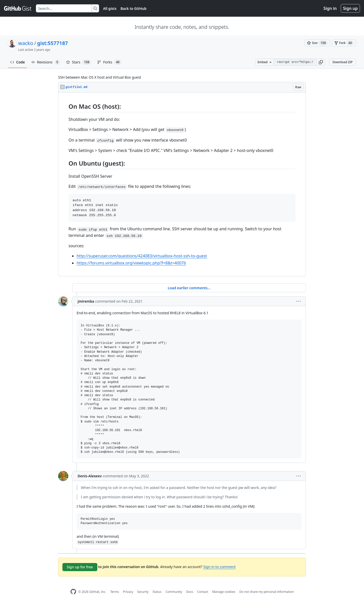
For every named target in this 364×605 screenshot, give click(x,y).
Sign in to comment (219, 567)
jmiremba (86, 301)
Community (174, 592)
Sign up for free (80, 567)
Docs (190, 592)
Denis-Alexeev (90, 476)
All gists (110, 8)
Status (157, 592)
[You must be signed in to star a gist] (317, 43)
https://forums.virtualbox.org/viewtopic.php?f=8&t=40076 (131, 263)
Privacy (128, 592)
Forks (109, 62)
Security (143, 592)
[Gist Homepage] (18, 8)
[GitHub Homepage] (73, 592)
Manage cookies (224, 592)
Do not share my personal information (267, 592)
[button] (321, 62)
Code (18, 62)
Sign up (350, 8)
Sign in (330, 8)
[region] (182, 184)
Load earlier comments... (189, 288)
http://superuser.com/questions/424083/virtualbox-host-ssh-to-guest (142, 256)
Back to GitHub (133, 8)
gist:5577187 (53, 43)
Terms (115, 592)
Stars (79, 62)
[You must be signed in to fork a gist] (344, 43)
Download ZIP (343, 62)
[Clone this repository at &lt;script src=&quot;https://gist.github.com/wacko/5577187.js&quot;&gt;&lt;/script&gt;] (295, 62)
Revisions (45, 62)
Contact (203, 592)
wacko (26, 43)
